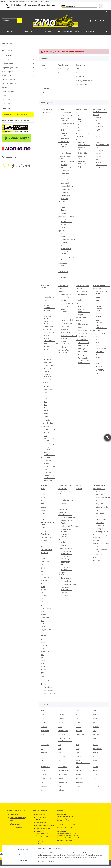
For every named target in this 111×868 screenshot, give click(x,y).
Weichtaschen (81, 318)
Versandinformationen (67, 73)
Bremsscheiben (49, 693)
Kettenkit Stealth (82, 157)
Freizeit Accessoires (48, 339)
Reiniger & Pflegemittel (63, 513)
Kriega (43, 590)
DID (42, 519)
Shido (61, 778)
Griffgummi (65, 174)
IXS (42, 571)
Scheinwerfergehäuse (69, 335)
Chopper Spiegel (64, 235)
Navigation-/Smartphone (102, 543)
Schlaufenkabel (101, 526)
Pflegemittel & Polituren (66, 536)
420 (80, 118)
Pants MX (47, 371)
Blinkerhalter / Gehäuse (66, 299)
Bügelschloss (100, 504)
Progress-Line (46, 630)
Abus (43, 492)
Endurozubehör (64, 127)
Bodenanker (100, 495)
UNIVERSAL (100, 370)
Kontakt (105, 12)
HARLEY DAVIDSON (100, 326)
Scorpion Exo (46, 642)
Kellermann (45, 580)
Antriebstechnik (7, 64)
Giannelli (44, 540)
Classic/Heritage (49, 429)
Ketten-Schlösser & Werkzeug (83, 135)
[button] (90, 21)
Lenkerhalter (66, 192)
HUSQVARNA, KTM (101, 335)
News (97, 12)
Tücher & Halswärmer (48, 376)
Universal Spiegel (64, 253)
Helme (43, 294)
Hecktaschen (83, 321)
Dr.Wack (44, 726)
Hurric (43, 559)
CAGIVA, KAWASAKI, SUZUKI (100, 308)
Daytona (44, 513)
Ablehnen (23, 860)
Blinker (61, 289)
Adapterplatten (84, 342)
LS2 (45, 408)
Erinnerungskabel (102, 507)
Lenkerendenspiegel (68, 239)
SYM (97, 364)
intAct (95, 738)
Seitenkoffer (83, 295)
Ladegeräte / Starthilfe (63, 574)
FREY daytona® (47, 537)
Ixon (77, 744)
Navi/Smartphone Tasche (102, 551)
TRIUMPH (99, 367)
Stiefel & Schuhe (47, 426)
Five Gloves (45, 534)
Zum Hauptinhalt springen (10, 1)
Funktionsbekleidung (51, 344)
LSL (42, 602)
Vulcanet (62, 790)
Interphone (45, 562)
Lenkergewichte (67, 189)
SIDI (42, 654)
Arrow (43, 501)
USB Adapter (66, 596)
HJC (42, 556)
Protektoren (45, 395)
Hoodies (47, 347)
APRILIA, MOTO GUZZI (101, 293)
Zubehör (64, 164)
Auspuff (96, 114)
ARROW (99, 118)
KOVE (98, 342)
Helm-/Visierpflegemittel (70, 518)
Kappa (63, 213)
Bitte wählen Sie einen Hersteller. (16, 115)
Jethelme (47, 311)
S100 (43, 639)
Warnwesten (48, 380)
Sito (42, 658)
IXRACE (98, 136)
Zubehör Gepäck (82, 339)
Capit (43, 510)
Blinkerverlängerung (68, 303)
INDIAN (98, 339)
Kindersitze (80, 289)
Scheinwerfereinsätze (69, 332)
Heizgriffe (62, 150)
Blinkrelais (65, 306)
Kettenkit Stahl (84, 153)
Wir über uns (63, 65)
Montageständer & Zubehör (65, 493)
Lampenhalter (66, 326)
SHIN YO (79, 778)
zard (43, 676)
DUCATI (98, 317)
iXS (42, 574)
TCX (42, 664)
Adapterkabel (66, 295)
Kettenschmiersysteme (67, 548)
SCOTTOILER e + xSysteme (66, 552)
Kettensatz (80, 139)
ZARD (98, 168)
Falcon (43, 528)
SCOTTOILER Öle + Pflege (65, 558)
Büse (43, 719)
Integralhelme (49, 297)
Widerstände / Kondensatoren (67, 343)
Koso (43, 583)
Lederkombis (48, 362)
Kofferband (100, 522)
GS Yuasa (62, 734)
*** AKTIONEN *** (9, 56)
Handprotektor (64, 138)
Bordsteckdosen (67, 581)
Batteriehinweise (16, 827)
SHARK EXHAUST (99, 155)
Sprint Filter (97, 289)
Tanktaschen (83, 336)
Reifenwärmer (64, 509)
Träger (78, 303)
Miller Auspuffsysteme (82, 761)
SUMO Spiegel (66, 248)
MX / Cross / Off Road (49, 468)
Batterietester (66, 578)
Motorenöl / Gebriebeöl (63, 541)
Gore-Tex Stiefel (47, 453)
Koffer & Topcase (82, 292)
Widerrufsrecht (81, 85)
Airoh (43, 495)
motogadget (45, 617)
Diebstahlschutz (99, 488)
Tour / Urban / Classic (49, 476)
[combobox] (79, 6)
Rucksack (82, 327)
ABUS (60, 711)
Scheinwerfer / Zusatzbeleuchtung (65, 351)
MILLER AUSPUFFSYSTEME (102, 143)
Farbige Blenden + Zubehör (65, 312)
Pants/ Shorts (48, 389)
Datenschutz (51, 861)
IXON (45, 401)
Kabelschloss (100, 513)
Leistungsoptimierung (10, 83)
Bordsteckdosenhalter (69, 584)
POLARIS (99, 355)
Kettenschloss (101, 519)
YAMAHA (99, 373)
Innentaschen (83, 346)
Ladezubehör (66, 593)
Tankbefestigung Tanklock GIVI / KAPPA (84, 360)
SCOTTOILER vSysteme (65, 563)
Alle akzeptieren (23, 849)
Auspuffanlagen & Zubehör (11, 68)
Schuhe (46, 392)
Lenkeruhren (66, 195)
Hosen (46, 350)
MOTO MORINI (101, 348)
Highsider (45, 552)
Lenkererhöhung (67, 186)
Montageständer (67, 500)
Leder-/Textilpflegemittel (70, 526)
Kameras (96, 540)
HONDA (99, 331)
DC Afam (44, 516)
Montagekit (65, 329)
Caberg (44, 507)
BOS (97, 121)
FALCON (99, 124)
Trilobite (47, 420)
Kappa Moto (45, 577)
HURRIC (99, 130)
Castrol (64, 545)
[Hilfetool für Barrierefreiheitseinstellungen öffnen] (108, 437)
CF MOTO (99, 314)
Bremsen (44, 684)
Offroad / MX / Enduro (49, 440)
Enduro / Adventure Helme (47, 316)
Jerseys (46, 386)
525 (80, 128)
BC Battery (80, 715)
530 (80, 131)
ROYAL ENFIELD (101, 358)
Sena (43, 648)
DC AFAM (79, 723)
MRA (63, 281)
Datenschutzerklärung (18, 818)
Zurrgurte (65, 506)
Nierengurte (48, 368)
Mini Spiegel (65, 245)
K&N (77, 748)
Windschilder (63, 271)
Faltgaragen (63, 488)
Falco (60, 726)
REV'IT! (46, 417)
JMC (60, 748)
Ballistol (61, 715)
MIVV (98, 148)
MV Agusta (100, 351)
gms (45, 398)
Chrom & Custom (65, 112)
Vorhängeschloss (102, 532)
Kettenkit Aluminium (82, 149)
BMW (98, 300)
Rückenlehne (83, 352)
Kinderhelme (48, 327)
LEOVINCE (99, 139)
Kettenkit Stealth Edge (83, 162)
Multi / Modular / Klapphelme (48, 305)
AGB (77, 69)
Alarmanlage (100, 492)
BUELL (98, 303)
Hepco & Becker (64, 134)
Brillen (43, 291)
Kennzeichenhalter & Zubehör (65, 157)
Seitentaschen (83, 333)
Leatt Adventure (64, 756)
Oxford (64, 228)
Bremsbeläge (48, 690)
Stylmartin (80, 782)
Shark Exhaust (46, 651)
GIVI (62, 205)
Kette (98, 516)
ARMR (43, 498)
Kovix (43, 586)
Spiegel (61, 231)
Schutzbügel (63, 202)
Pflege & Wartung (8, 91)
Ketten (78, 112)
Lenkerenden (66, 183)
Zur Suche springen (27, 1)
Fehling (44, 531)
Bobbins (64, 497)
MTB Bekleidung (47, 383)
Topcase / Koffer (82, 299)
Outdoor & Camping (97, 559)
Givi (62, 130)
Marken (4, 87)
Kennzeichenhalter (68, 161)
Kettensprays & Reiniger (67, 522)
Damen (46, 432)
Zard (77, 790)
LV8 (42, 605)
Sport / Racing (49, 444)
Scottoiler (44, 645)
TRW (43, 673)
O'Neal (46, 411)
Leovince (79, 756)
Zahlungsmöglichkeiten (67, 69)
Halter (98, 510)
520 (80, 125)
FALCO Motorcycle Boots (47, 524)
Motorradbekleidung (48, 330)
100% (43, 488)
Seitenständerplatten (66, 216)
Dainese (44, 723)
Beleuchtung (6, 76)
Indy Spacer (65, 317)
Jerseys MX (47, 359)
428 (80, 122)
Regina (81, 167)
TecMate (44, 667)
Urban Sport (48, 481)
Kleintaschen (83, 324)
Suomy (96, 782)
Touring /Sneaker (47, 448)
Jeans (46, 356)
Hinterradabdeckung (66, 153)
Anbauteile (6, 60)
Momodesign (46, 614)
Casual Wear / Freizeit (49, 334)
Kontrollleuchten (67, 323)
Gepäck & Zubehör (8, 80)
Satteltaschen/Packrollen (87, 330)
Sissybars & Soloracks (65, 120)
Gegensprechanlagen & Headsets (101, 536)
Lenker (63, 177)
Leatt (45, 404)
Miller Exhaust (46, 608)
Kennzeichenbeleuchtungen (71, 320)
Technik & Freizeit (8, 99)
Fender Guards (66, 115)
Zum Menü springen (41, 1)
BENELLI (99, 297)
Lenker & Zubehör (65, 168)
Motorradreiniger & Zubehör (67, 530)
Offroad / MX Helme (48, 323)
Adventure (47, 461)
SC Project (99, 151)
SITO (97, 159)
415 (80, 115)
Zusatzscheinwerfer (68, 124)
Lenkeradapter (66, 180)
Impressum (41, 861)
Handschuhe (46, 458)
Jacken (46, 353)
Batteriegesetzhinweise (84, 81)
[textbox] (79, 6)
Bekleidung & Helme (9, 72)
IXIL (97, 133)
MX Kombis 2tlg (49, 365)
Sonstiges (64, 198)
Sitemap (79, 73)
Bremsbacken (48, 687)
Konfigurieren (23, 855)
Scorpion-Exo (63, 774)
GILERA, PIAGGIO (99, 321)
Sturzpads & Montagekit (63, 264)
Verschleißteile (7, 103)
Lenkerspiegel (66, 242)
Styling (4, 95)
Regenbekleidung (47, 423)
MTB (45, 300)
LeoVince (44, 596)
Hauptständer (63, 141)
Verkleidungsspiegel (68, 257)
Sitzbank (79, 488)
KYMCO (98, 345)
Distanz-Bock (66, 171)
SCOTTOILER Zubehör (65, 568)
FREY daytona (63, 730)
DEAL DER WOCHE (47, 112)
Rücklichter (63, 347)
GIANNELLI (100, 127)
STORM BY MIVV (100, 163)
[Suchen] (10, 21)
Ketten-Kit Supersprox (83, 143)
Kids (45, 435)
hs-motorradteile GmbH (65, 739)
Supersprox (45, 786)
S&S (97, 361)
